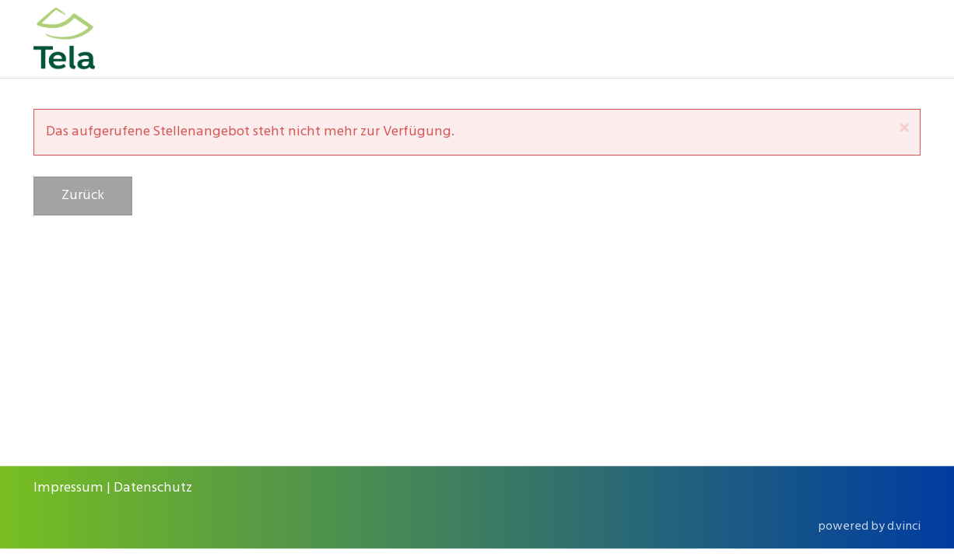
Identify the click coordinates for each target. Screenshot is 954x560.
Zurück (83, 196)
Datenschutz (153, 488)
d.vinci (904, 527)
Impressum (68, 488)
